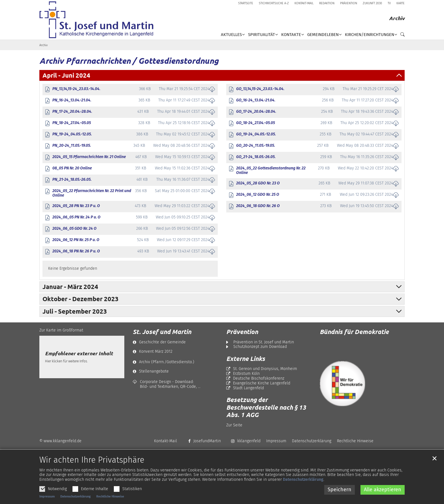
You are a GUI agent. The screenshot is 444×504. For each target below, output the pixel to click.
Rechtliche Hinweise (110, 501)
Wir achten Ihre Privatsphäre (92, 465)
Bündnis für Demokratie (354, 332)
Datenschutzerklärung (303, 484)
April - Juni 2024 (66, 75)
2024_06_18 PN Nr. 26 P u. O (76, 251)
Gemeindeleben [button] (323, 35)
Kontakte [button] (291, 35)
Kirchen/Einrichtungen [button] (370, 35)
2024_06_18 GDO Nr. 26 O (258, 206)
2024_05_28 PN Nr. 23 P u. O (76, 206)
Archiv (43, 45)
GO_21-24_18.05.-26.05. (256, 157)
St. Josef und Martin (162, 332)
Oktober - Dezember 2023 (81, 299)
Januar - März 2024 (70, 287)
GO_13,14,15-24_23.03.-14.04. (260, 89)
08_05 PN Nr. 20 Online (72, 168)
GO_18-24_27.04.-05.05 (256, 123)
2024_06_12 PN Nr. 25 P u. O (76, 240)
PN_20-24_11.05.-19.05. (72, 146)
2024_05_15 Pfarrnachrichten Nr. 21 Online (89, 157)
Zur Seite (234, 425)
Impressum (47, 501)
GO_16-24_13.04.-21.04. (256, 100)
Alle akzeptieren (383, 494)
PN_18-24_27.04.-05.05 (72, 123)
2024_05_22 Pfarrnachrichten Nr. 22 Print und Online (92, 193)
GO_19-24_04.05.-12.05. (256, 134)
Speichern (340, 494)
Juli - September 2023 (75, 311)
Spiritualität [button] (262, 35)
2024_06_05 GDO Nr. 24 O (74, 229)
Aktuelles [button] (231, 35)
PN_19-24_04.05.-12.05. (72, 134)
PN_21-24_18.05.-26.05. (72, 180)
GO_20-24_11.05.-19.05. (256, 146)
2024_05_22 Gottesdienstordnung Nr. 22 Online (271, 171)
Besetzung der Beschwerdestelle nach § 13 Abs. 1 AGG (266, 407)
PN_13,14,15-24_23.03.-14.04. (76, 89)
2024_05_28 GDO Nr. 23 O (258, 183)
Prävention (242, 332)
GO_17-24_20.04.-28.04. (256, 112)
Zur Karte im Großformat (61, 330)
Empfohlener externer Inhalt (79, 353)
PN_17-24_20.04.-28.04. (72, 112)
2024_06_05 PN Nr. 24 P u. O (76, 217)
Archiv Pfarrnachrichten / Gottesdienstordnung (129, 61)
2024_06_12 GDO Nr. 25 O (258, 195)
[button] (401, 36)
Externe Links (246, 359)
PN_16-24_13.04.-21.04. (72, 100)
